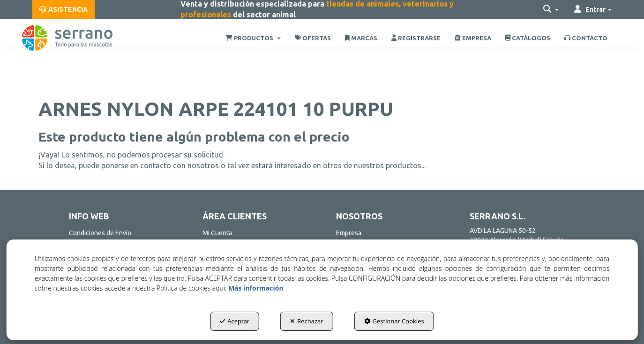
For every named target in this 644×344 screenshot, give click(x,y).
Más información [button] (256, 288)
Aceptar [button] (235, 321)
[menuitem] (64, 9)
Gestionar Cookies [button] (394, 321)
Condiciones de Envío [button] (100, 233)
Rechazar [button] (307, 321)
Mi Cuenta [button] (217, 233)
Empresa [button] (349, 233)
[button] (64, 9)
